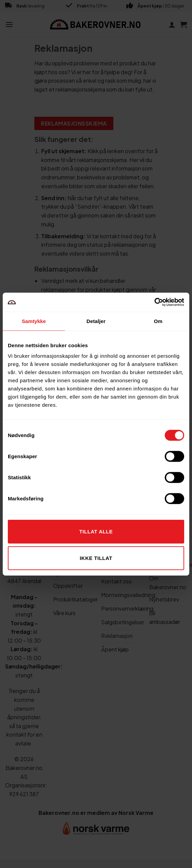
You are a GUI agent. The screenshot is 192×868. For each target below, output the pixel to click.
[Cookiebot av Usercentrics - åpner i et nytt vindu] (154, 302)
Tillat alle (96, 532)
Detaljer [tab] (96, 321)
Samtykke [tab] (34, 321)
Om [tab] (158, 321)
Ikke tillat (96, 558)
